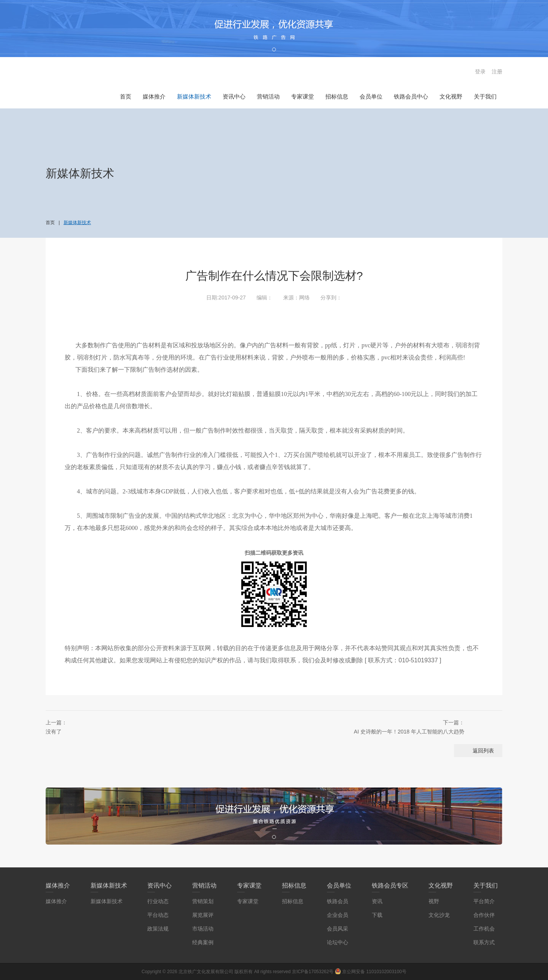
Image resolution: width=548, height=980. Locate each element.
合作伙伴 (484, 915)
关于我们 (485, 96)
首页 (126, 96)
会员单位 (371, 96)
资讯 (377, 901)
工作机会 (484, 929)
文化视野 (451, 96)
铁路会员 (338, 901)
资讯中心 (234, 96)
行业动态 (158, 901)
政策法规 (158, 929)
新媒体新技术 (194, 96)
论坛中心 (338, 942)
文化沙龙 (439, 915)
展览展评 (203, 915)
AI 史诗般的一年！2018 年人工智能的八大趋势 (365, 726)
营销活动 (268, 96)
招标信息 (337, 96)
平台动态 (158, 915)
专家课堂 (303, 96)
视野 (434, 901)
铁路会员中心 (411, 96)
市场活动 (203, 929)
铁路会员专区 (390, 885)
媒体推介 (154, 96)
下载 (377, 915)
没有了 (145, 726)
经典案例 (203, 942)
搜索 (463, 72)
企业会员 (338, 915)
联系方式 (484, 942)
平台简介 (484, 901)
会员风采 (338, 929)
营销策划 (203, 901)
